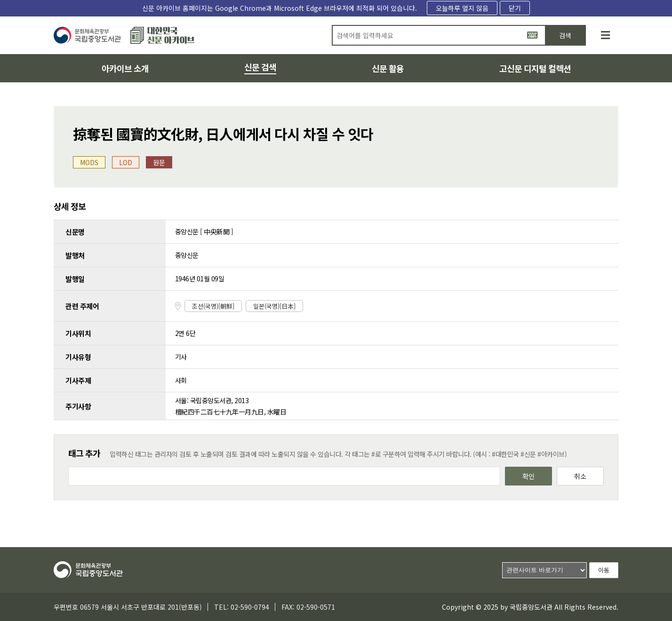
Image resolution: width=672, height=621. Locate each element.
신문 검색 (260, 67)
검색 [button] (565, 35)
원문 (159, 162)
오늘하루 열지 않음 (462, 8)
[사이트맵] (605, 35)
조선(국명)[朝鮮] (213, 306)
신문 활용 (388, 68)
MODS (89, 162)
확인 (528, 476)
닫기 (515, 8)
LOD (126, 162)
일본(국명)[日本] (274, 306)
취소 (580, 476)
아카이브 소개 (125, 68)
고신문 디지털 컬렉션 (535, 68)
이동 (604, 570)
